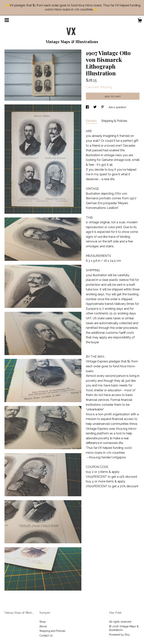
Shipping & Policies (114, 121)
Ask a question (117, 107)
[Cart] (140, 21)
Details (92, 121)
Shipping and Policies (52, 631)
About (43, 626)
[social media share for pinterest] (103, 107)
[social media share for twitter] (95, 107)
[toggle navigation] (7, 20)
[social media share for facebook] (88, 107)
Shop (43, 622)
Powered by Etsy (119, 635)
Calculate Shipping (99, 87)
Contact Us (46, 636)
